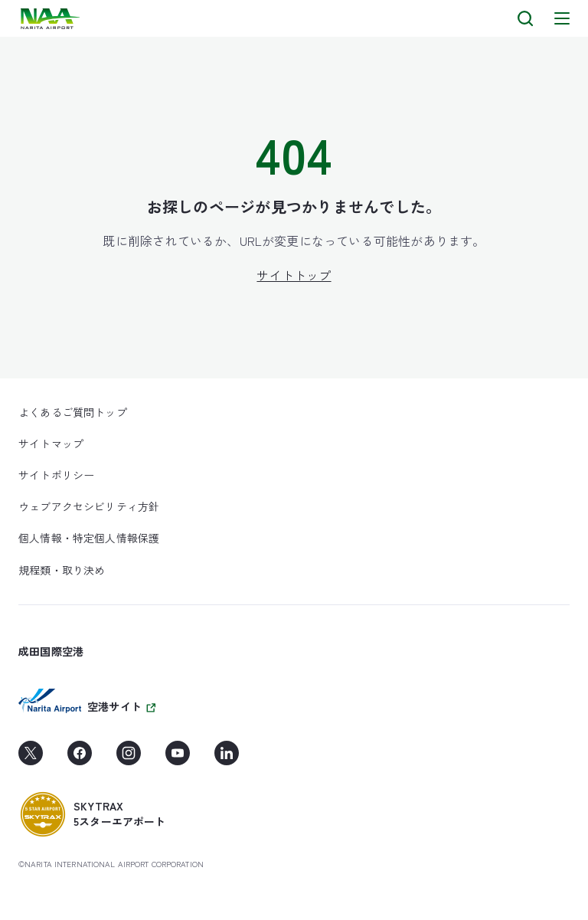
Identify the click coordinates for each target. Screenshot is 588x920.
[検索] (525, 18)
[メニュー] (562, 18)
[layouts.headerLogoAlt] (52, 19)
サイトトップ (294, 275)
